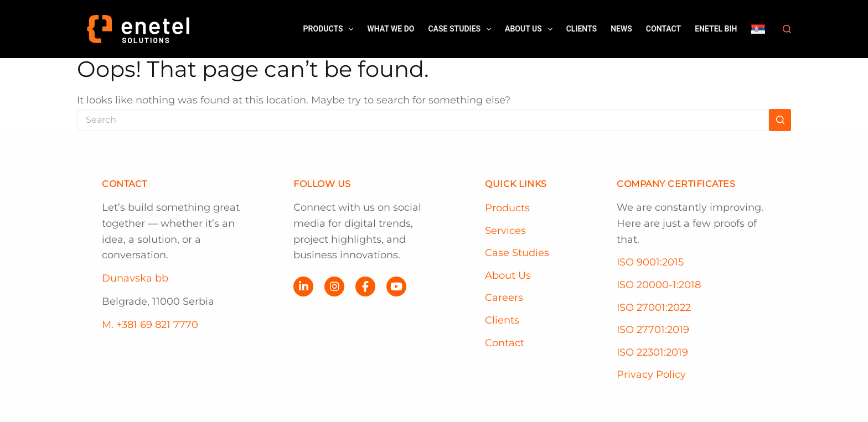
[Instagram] (334, 286)
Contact (663, 29)
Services (505, 231)
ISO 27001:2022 (654, 308)
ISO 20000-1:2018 (659, 285)
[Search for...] (423, 120)
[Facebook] (365, 286)
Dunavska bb (135, 278)
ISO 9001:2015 (650, 262)
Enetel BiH (716, 29)
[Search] (787, 29)
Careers (504, 298)
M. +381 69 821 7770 (150, 325)
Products (331, 29)
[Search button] (780, 120)
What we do (391, 29)
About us (531, 29)
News (621, 29)
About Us (508, 275)
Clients (582, 29)
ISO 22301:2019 (652, 352)
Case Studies (462, 29)
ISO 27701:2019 (653, 330)
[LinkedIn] (303, 286)
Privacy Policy (651, 374)
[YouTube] (396, 286)
